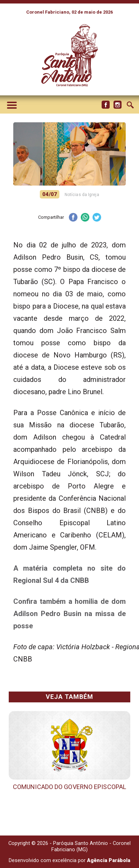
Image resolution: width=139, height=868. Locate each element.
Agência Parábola (109, 860)
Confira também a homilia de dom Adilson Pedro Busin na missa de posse (69, 614)
